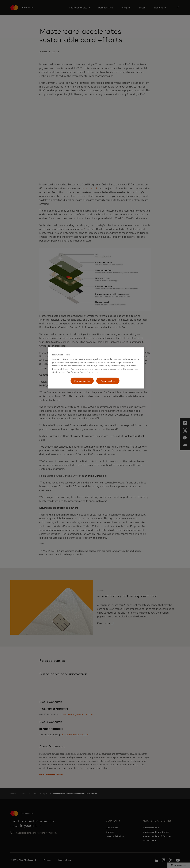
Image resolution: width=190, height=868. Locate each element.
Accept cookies (108, 381)
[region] (96, 368)
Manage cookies (82, 381)
